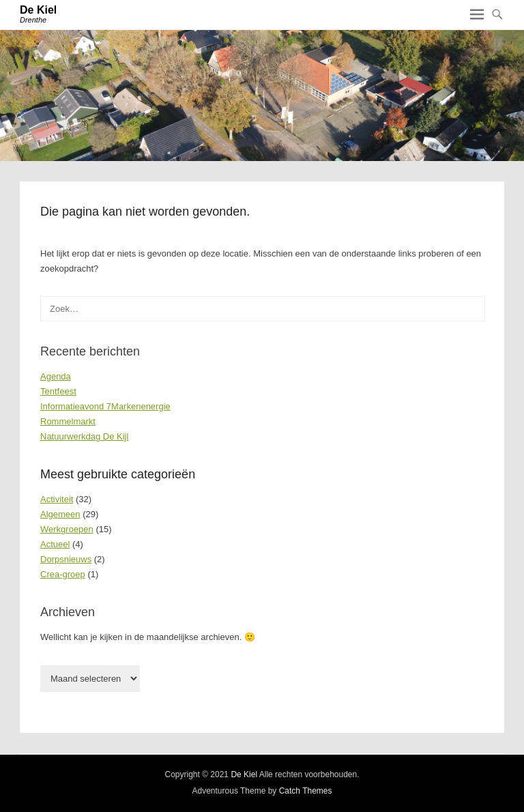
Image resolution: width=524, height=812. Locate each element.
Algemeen (60, 514)
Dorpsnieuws (66, 559)
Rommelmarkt (68, 421)
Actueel (55, 544)
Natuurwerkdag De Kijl (84, 436)
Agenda (56, 376)
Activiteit (57, 499)
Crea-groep (63, 574)
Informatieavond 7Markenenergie (105, 406)
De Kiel (38, 10)
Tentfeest (58, 391)
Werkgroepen (67, 529)
